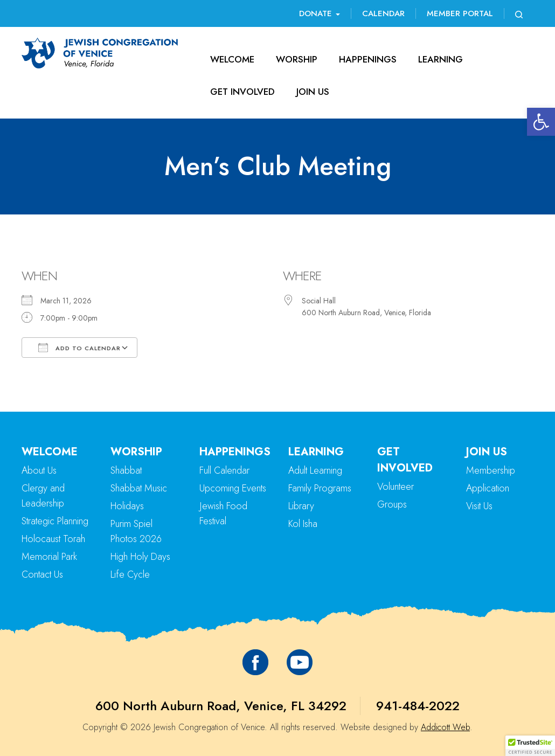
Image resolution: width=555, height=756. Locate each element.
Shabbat (126, 470)
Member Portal (460, 13)
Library (301, 506)
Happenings (368, 59)
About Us (39, 470)
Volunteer (396, 487)
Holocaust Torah (53, 539)
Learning (440, 59)
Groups (392, 504)
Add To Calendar (79, 348)
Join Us (313, 92)
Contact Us (42, 574)
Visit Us (479, 506)
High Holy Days (140, 557)
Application (488, 488)
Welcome (232, 59)
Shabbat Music (139, 488)
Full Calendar (224, 470)
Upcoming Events (233, 488)
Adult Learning (315, 470)
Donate (320, 13)
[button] (541, 122)
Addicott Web (445, 727)
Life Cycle (130, 574)
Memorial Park (49, 557)
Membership (491, 470)
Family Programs (320, 488)
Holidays (127, 506)
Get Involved (242, 92)
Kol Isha (303, 524)
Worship (297, 59)
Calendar (383, 13)
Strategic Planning (55, 521)
